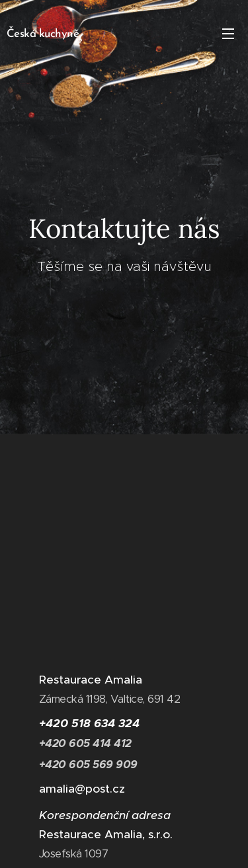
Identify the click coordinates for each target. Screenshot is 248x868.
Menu (228, 34)
